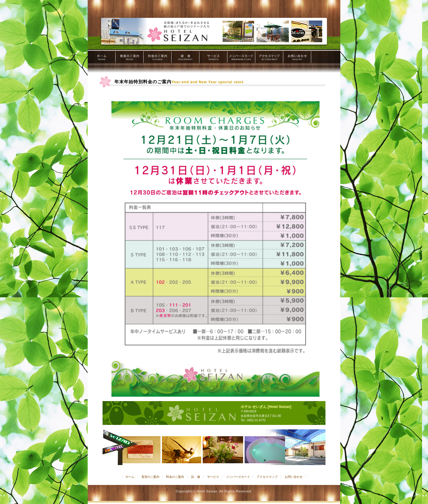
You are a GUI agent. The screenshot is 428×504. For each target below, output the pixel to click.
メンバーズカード (241, 58)
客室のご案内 (130, 58)
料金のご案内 (158, 58)
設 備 (185, 58)
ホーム (102, 58)
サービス (213, 58)
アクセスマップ (269, 58)
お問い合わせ (297, 58)
